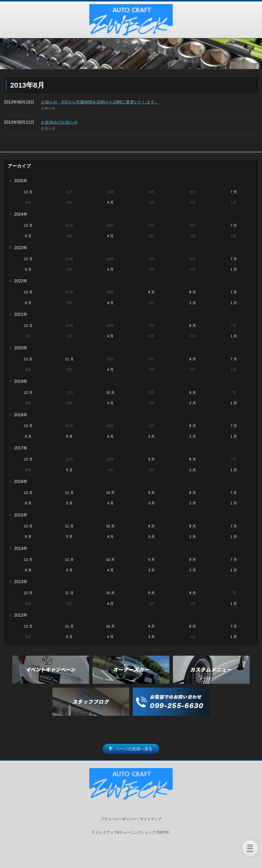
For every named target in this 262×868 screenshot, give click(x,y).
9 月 (151, 292)
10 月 (110, 392)
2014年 (21, 548)
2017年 (21, 448)
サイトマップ (151, 819)
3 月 (151, 436)
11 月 (69, 359)
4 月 (111, 202)
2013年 (21, 582)
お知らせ (48, 108)
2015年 (21, 515)
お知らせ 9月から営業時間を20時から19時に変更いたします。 (100, 102)
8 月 (193, 292)
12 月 (28, 192)
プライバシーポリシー (118, 819)
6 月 (28, 236)
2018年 (21, 415)
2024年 (21, 214)
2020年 (21, 348)
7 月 (234, 192)
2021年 (21, 314)
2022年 (21, 281)
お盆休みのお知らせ (59, 122)
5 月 (69, 436)
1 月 (234, 269)
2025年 (21, 181)
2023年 (21, 248)
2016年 (21, 482)
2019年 (21, 381)
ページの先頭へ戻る (134, 749)
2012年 (21, 615)
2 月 (193, 303)
